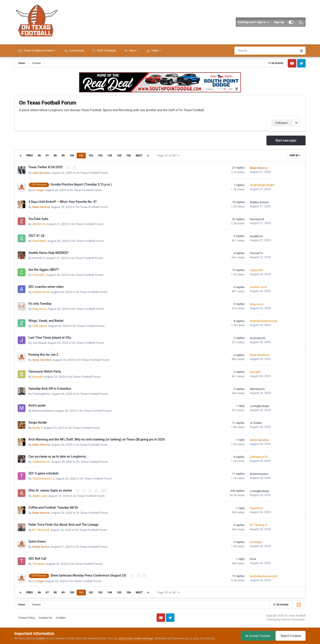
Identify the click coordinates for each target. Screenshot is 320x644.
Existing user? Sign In (254, 22)
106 (129, 156)
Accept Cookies (257, 636)
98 (55, 156)
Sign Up (279, 22)
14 (104, 490)
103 (100, 156)
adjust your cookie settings (136, 638)
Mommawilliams (43, 411)
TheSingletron (41, 394)
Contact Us (45, 618)
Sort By (295, 155)
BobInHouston (259, 474)
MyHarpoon (257, 389)
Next (139, 156)
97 (47, 156)
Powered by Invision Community (286, 620)
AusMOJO (256, 236)
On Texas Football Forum (92, 173)
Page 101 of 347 (169, 156)
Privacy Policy (27, 618)
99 (63, 156)
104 (110, 156)
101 (81, 156)
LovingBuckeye (259, 406)
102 (91, 156)
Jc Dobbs (256, 423)
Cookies (61, 618)
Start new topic (286, 140)
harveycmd (257, 219)
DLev (253, 559)
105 (119, 156)
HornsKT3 (39, 258)
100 (72, 156)
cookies (40, 638)
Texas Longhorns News (39, 50)
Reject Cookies (290, 636)
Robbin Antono (259, 202)
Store (132, 50)
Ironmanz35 (257, 338)
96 (39, 156)
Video (155, 50)
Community (76, 50)
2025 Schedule (106, 50)
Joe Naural (39, 343)
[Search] (253, 51)
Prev (30, 156)
